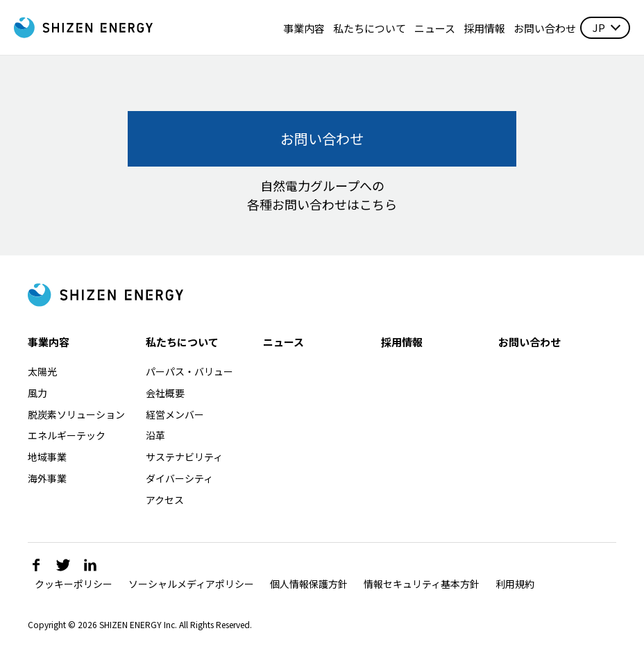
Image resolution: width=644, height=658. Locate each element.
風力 (37, 393)
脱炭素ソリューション (76, 414)
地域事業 (47, 457)
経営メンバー (175, 414)
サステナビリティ (184, 457)
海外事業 (47, 478)
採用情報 (484, 28)
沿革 (155, 435)
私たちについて (370, 28)
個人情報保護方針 (309, 584)
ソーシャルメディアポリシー (191, 584)
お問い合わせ (545, 28)
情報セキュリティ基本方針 (422, 584)
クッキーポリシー (74, 584)
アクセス (165, 500)
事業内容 (304, 28)
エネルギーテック (67, 435)
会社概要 (165, 393)
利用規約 (515, 584)
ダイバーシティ (179, 478)
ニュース (435, 28)
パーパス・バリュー (189, 371)
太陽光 (42, 371)
